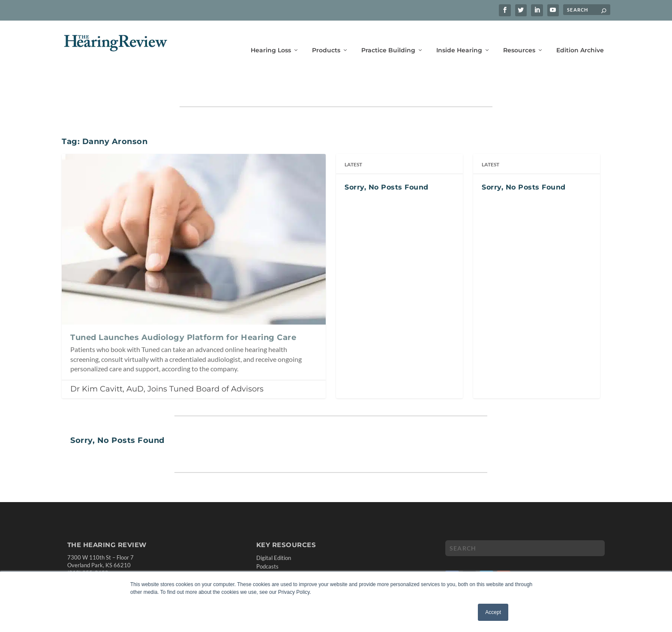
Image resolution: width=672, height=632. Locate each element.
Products (326, 38)
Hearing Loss (271, 38)
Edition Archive (580, 38)
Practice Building (388, 38)
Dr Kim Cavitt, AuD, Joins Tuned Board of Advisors (167, 362)
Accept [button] (493, 612)
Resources (519, 38)
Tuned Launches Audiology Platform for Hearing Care (183, 311)
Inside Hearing (459, 38)
